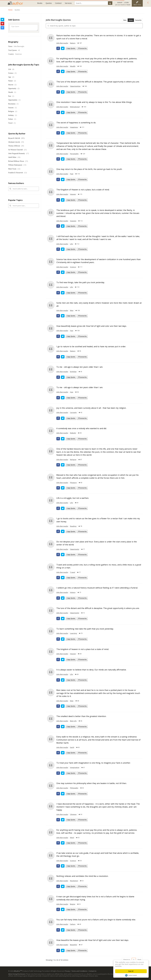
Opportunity (12, 88)
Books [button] (40, 3)
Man (72, 701)
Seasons (11, 108)
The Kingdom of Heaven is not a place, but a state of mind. (83, 190)
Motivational (75, 107)
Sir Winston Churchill (16, 150)
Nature (10, 81)
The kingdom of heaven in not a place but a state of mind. (83, 649)
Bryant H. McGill (14, 138)
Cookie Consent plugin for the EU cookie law (131, 975)
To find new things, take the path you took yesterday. (81, 282)
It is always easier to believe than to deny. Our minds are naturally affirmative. (91, 670)
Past (10, 96)
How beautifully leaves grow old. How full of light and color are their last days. (91, 326)
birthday (11, 115)
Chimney (73, 814)
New (125, 20)
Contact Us (93, 971)
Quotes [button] (49, 3)
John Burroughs (62, 43)
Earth (72, 747)
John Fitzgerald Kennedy (17, 154)
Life (10, 69)
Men (72, 310)
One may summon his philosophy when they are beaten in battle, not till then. (91, 783)
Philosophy (74, 788)
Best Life (73, 721)
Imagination (75, 767)
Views (131, 20)
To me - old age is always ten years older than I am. (80, 367)
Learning (73, 633)
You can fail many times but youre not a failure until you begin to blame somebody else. (96, 920)
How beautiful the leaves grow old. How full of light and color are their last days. (93, 940)
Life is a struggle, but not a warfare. (73, 498)
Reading (73, 526)
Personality (74, 154)
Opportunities (13, 100)
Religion (11, 111)
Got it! (131, 971)
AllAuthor (18, 971)
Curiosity (73, 412)
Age (10, 77)
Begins (73, 904)
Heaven (11, 85)
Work (72, 838)
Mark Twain (12, 169)
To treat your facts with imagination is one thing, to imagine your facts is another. (93, 763)
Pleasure (73, 483)
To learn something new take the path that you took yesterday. (85, 629)
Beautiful (73, 945)
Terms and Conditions (79, 971)
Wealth (11, 92)
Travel (10, 123)
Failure (11, 119)
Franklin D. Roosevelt (16, 173)
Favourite (138, 20)
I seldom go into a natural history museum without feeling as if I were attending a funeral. (97, 588)
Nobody (73, 433)
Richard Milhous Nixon (16, 161)
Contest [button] (58, 3)
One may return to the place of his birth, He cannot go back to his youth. (89, 169)
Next (139, 960)
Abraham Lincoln (14, 142)
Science (11, 73)
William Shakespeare (15, 165)
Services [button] (68, 3)
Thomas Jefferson (14, 146)
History (73, 592)
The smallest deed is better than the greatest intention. (81, 716)
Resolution (12, 104)
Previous (127, 960)
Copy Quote (71, 48)
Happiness (74, 127)
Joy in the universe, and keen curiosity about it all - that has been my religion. (91, 408)
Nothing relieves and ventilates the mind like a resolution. (82, 876)
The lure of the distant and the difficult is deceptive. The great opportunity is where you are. (98, 82)
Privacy (67, 971)
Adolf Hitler (12, 157)
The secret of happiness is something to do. (76, 123)
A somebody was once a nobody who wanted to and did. (81, 428)
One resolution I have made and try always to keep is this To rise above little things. (94, 102)
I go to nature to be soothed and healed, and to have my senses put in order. (91, 346)
